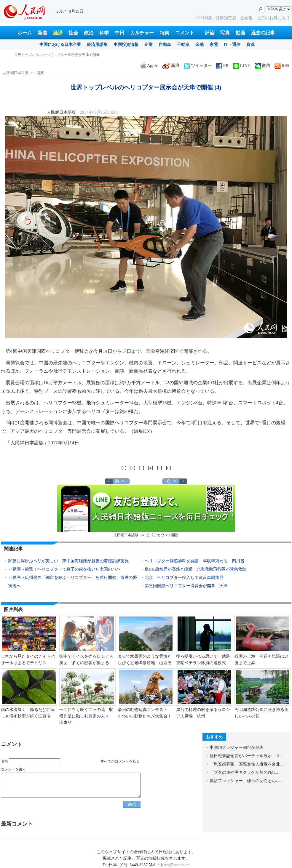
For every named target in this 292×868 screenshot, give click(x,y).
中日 (119, 33)
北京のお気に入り (273, 18)
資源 (250, 45)
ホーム (25, 33)
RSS (282, 66)
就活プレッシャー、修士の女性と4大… (246, 781)
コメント (185, 33)
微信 (262, 66)
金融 (200, 45)
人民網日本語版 (16, 73)
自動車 (165, 45)
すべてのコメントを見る (120, 761)
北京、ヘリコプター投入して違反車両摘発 (184, 578)
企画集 (247, 18)
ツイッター (198, 66)
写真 (225, 33)
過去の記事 (263, 33)
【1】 (124, 468)
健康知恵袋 (226, 18)
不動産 (183, 45)
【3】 (142, 468)
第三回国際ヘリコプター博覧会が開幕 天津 (186, 586)
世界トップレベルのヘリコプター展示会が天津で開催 (57, 55)
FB (222, 66)
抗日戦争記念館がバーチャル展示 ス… (247, 756)
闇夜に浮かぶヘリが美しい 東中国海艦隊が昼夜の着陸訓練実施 (68, 561)
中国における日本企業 (60, 45)
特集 (165, 33)
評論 (210, 33)
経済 (58, 33)
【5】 (159, 468)
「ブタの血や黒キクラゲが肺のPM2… (245, 772)
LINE (242, 66)
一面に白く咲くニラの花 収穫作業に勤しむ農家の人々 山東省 (86, 716)
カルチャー (142, 33)
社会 (73, 33)
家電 (214, 45)
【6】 (168, 468)
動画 (240, 33)
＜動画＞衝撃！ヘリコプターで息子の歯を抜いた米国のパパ (64, 569)
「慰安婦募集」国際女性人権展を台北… (247, 764)
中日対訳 (204, 18)
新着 (42, 33)
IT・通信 (232, 45)
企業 (149, 45)
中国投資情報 (126, 45)
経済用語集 (97, 45)
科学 (104, 33)
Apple (149, 66)
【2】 (133, 468)
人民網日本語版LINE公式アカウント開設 (146, 511)
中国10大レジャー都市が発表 (237, 748)
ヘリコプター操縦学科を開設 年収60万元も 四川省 (194, 561)
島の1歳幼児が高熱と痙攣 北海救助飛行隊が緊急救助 (196, 569)
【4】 (151, 468)
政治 (89, 33)
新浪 (171, 66)
